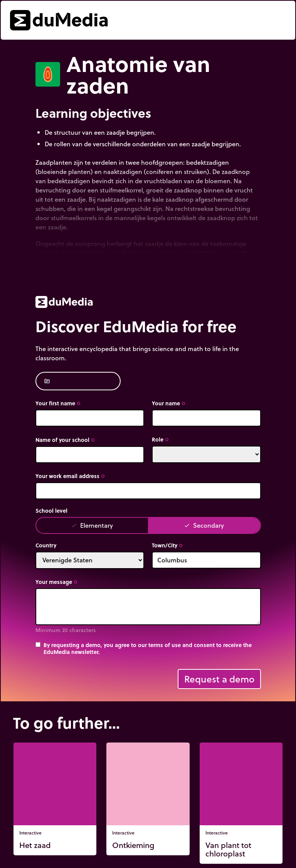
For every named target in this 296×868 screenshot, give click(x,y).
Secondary (204, 525)
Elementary (92, 525)
